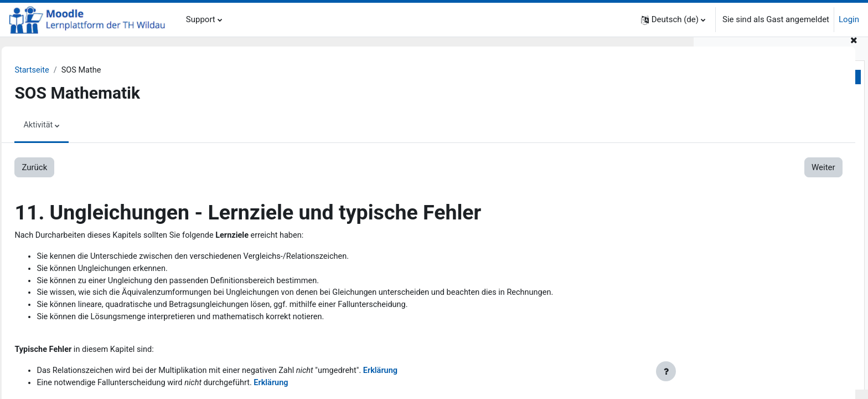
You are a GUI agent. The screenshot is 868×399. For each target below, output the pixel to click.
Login (849, 19)
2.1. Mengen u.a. (759, 134)
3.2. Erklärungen (758, 221)
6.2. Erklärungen (758, 371)
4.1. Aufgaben (754, 258)
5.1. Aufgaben (754, 308)
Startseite (57, 70)
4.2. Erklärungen (758, 271)
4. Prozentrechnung (742, 246)
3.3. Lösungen (755, 233)
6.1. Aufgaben (754, 358)
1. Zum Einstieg (735, 109)
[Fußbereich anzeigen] (666, 371)
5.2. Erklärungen (758, 321)
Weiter (653, 168)
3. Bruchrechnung (739, 196)
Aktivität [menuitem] (63, 126)
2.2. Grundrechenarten (770, 146)
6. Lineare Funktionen (746, 346)
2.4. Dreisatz (751, 171)
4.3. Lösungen (755, 283)
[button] (673, 20)
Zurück (59, 168)
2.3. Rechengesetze (764, 158)
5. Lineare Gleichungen (748, 296)
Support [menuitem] (201, 19)
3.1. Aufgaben (754, 208)
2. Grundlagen (732, 121)
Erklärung (417, 375)
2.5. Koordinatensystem (772, 183)
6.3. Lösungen (755, 383)
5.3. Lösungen (755, 333)
